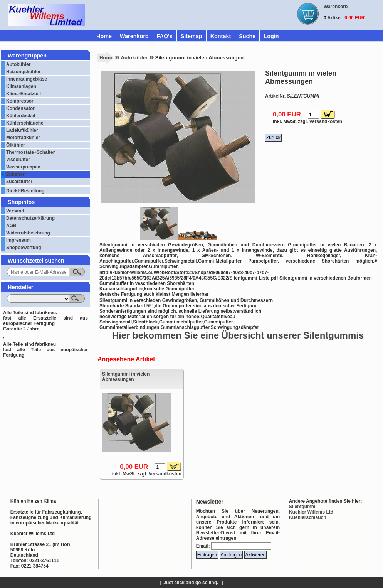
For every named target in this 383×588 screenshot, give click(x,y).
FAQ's (165, 36)
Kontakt (221, 36)
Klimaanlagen (21, 86)
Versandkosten (326, 121)
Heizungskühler (23, 72)
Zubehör (15, 174)
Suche (247, 36)
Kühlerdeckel (21, 116)
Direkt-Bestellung (25, 191)
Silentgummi (303, 507)
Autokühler (18, 64)
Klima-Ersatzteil (24, 94)
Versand (15, 211)
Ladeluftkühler (22, 130)
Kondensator (20, 108)
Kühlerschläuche (25, 123)
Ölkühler (16, 145)
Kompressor (20, 101)
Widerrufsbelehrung (28, 233)
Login (271, 36)
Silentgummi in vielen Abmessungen (126, 377)
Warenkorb (134, 36)
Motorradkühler (23, 138)
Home (104, 36)
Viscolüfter (18, 160)
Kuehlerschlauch (308, 517)
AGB (11, 226)
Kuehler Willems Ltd (311, 512)
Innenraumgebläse (27, 79)
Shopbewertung (24, 248)
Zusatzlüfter (19, 182)
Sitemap (191, 36)
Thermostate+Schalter (30, 152)
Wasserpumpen (23, 167)
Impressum (18, 240)
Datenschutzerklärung (30, 218)
